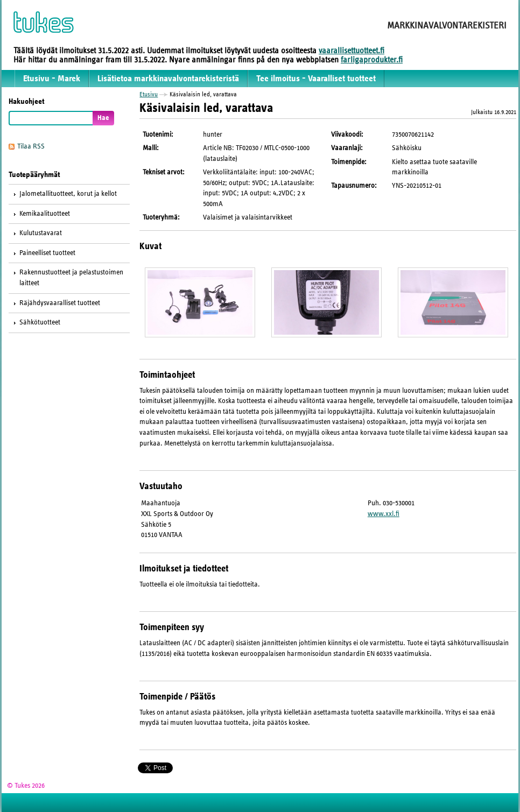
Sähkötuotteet (40, 322)
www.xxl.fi (384, 514)
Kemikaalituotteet (45, 214)
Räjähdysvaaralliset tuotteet (60, 303)
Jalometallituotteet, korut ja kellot (68, 194)
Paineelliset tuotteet (47, 253)
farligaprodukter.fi (372, 60)
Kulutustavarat (41, 233)
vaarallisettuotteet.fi (352, 51)
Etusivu (149, 94)
